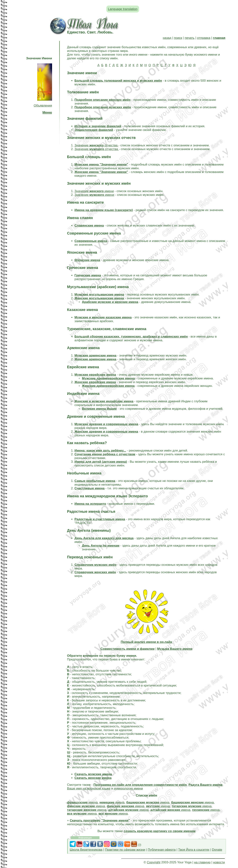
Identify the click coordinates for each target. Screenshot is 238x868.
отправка (204, 38)
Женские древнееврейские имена (108, 386)
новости (219, 862)
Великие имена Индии (99, 409)
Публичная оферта (162, 850)
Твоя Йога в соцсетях (194, 850)
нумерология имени (128, 788)
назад (167, 38)
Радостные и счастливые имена (100, 519)
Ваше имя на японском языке (89, 788)
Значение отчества (97, 145)
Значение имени (94, 191)
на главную (202, 862)
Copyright (154, 862)
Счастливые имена (90, 488)
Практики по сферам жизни (125, 850)
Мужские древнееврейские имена (108, 378)
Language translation (123, 9)
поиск (178, 38)
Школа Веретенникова (86, 850)
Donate (217, 850)
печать (190, 38)
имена (82, 802)
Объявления (43, 106)
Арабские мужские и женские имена (110, 302)
